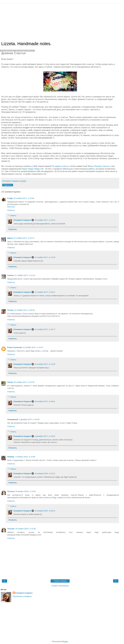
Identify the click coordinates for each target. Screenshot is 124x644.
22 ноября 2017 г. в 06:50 (24, 310)
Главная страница (60, 581)
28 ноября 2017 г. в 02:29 (24, 382)
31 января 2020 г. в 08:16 (45, 511)
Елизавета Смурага (22, 220)
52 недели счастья (60, 166)
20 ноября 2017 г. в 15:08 (24, 198)
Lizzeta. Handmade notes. (26, 44)
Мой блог (11, 207)
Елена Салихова (15, 347)
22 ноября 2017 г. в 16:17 (45, 329)
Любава (11, 457)
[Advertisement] (60, 21)
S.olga (10, 198)
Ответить (11, 210)
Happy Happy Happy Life (33, 169)
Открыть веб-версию (60, 586)
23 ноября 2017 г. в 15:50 (45, 364)
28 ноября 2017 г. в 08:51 (45, 401)
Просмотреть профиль (22, 596)
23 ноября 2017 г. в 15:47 (33, 347)
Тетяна (10, 310)
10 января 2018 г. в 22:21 (45, 473)
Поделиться (8, 185)
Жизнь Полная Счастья (98, 166)
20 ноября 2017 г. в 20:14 (24, 238)
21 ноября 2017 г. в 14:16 (25, 275)
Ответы (13, 216)
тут (3, 171)
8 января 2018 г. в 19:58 (25, 457)
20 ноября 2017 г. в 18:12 (45, 220)
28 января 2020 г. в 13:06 (25, 529)
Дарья (10, 238)
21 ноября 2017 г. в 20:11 (45, 292)
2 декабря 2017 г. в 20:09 (29, 419)
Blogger (65, 641)
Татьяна (11, 491)
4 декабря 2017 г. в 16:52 (45, 436)
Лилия (10, 382)
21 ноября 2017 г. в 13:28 (45, 257)
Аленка (10, 275)
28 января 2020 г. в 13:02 (25, 491)
